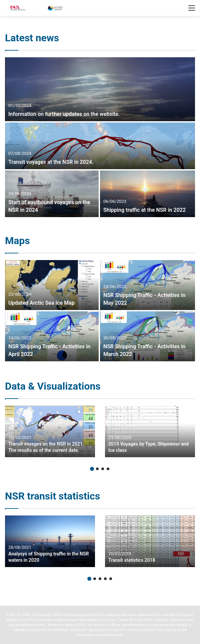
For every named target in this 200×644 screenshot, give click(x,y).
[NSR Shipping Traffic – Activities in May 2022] (147, 285)
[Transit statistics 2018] (150, 541)
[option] (100, 137)
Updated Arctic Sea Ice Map (41, 303)
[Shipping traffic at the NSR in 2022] (147, 194)
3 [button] (103, 469)
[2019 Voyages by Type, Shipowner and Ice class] (150, 431)
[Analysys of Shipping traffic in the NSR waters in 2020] (50, 541)
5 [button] (111, 579)
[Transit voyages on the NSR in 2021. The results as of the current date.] (50, 431)
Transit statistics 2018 (132, 560)
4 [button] (108, 469)
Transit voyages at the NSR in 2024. (51, 162)
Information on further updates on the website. (64, 114)
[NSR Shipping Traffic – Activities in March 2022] (147, 336)
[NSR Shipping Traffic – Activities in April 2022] (52, 336)
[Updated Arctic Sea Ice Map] (52, 285)
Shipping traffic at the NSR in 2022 (144, 210)
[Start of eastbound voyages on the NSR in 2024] (52, 194)
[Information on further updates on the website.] (100, 89)
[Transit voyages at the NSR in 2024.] (100, 146)
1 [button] (92, 469)
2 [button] (97, 469)
